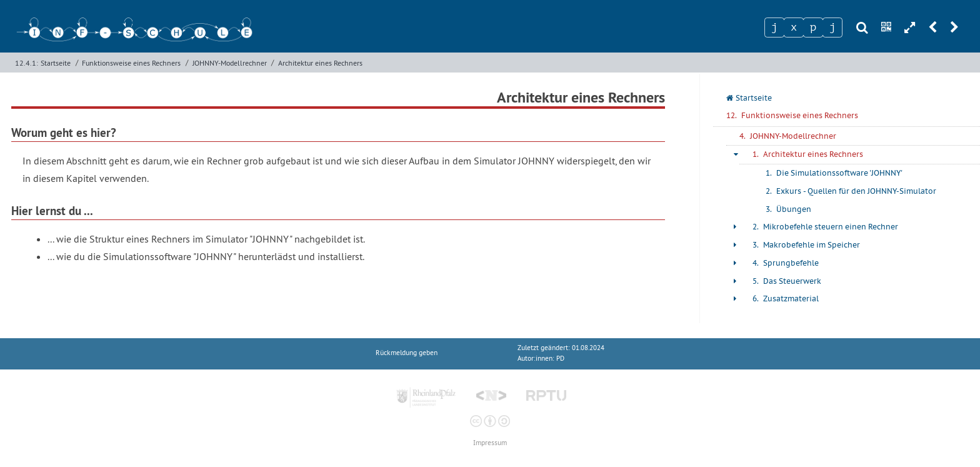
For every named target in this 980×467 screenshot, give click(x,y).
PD (560, 359)
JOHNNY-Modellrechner (230, 63)
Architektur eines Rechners (320, 63)
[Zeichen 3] (813, 28)
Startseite (56, 63)
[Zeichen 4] (832, 28)
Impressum (490, 443)
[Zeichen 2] (794, 28)
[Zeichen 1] (774, 28)
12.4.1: (27, 63)
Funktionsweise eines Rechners (131, 63)
